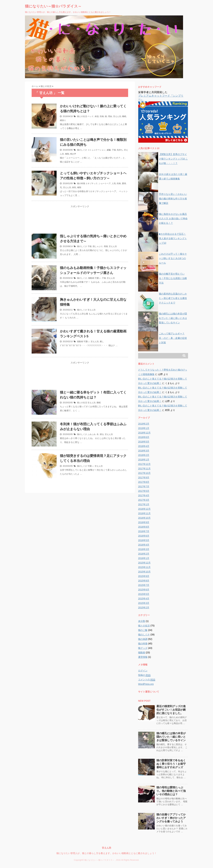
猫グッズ (143, 648)
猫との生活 (82, 116)
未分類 (142, 621)
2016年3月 (144, 549)
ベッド (91, 116)
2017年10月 (144, 473)
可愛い (98, 278)
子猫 (114, 150)
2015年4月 (144, 599)
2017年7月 (144, 486)
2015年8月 (144, 581)
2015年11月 (144, 567)
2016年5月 (144, 540)
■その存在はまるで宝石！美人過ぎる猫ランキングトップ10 (173, 238)
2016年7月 (144, 531)
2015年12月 (144, 563)
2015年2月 (144, 608)
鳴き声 (73, 154)
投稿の (144, 675)
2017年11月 (144, 469)
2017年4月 (144, 495)
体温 (97, 116)
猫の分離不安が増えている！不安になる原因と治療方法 (173, 278)
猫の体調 (143, 639)
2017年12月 (144, 464)
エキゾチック (92, 183)
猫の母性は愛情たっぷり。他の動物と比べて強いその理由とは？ (171, 791)
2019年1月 (144, 428)
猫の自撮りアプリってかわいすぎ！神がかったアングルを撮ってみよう (171, 818)
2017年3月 (144, 500)
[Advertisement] (80, 221)
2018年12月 (144, 433)
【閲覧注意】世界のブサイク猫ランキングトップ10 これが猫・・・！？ (173, 159)
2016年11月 (144, 513)
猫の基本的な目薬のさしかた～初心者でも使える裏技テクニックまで (173, 298)
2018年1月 (144, 460)
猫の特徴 (81, 183)
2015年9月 (144, 576)
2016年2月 (144, 554)
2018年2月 (144, 455)
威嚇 (109, 150)
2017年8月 (144, 482)
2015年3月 (144, 603)
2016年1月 (144, 558)
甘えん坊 (117, 116)
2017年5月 (144, 491)
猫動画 (91, 278)
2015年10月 (144, 572)
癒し (102, 342)
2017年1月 (144, 504)
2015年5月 (144, 594)
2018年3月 (144, 451)
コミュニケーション (97, 150)
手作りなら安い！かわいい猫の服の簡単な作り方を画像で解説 (173, 199)
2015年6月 (144, 590)
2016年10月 (144, 518)
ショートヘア (105, 183)
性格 (102, 116)
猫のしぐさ (82, 150)
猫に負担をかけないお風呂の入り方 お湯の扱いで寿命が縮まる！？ (173, 218)
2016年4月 (144, 545)
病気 (74, 187)
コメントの (147, 680)
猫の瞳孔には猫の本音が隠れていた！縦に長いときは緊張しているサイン (173, 318)
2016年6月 (144, 536)
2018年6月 (144, 437)
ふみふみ (92, 434)
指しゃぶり (98, 246)
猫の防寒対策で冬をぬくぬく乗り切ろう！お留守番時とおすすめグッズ (171, 764)
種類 (67, 154)
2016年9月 (144, 522)
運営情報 (143, 657)
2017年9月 (144, 477)
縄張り (63, 120)
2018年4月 (144, 446)
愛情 (124, 183)
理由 (110, 116)
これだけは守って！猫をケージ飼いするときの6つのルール (173, 258)
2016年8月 (144, 527)
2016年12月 (144, 509)
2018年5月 (144, 442)
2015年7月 (144, 585)
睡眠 (124, 116)
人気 (114, 183)
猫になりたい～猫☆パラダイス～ (53, 6)
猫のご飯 (143, 630)
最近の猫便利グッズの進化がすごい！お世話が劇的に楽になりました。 (171, 710)
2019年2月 (144, 424)
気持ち (120, 150)
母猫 (106, 246)
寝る (102, 434)
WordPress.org (146, 684)
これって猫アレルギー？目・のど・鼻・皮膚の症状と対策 (173, 338)
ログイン (143, 671)
